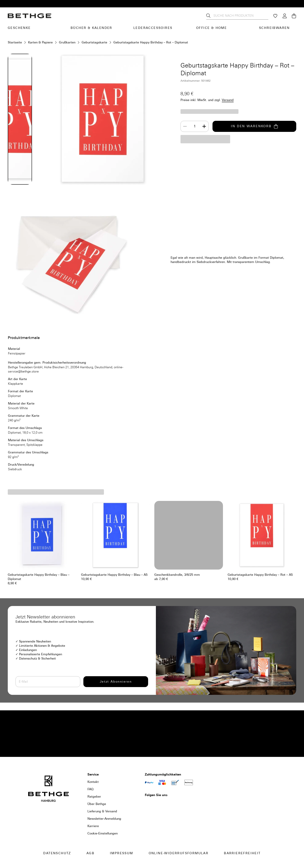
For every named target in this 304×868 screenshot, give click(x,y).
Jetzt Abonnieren (116, 682)
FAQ (90, 789)
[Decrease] (185, 126)
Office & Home (212, 28)
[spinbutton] (195, 126)
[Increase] (204, 126)
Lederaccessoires (153, 28)
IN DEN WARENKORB (254, 126)
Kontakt (93, 782)
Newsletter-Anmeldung (104, 819)
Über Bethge (97, 804)
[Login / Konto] (285, 16)
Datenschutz (57, 853)
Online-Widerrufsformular (179, 853)
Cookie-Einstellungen (103, 833)
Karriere (93, 826)
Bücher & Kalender (91, 28)
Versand (228, 100)
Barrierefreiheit (242, 853)
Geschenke (19, 28)
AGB (90, 853)
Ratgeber (94, 797)
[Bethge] (29, 16)
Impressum (122, 853)
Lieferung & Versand (102, 811)
